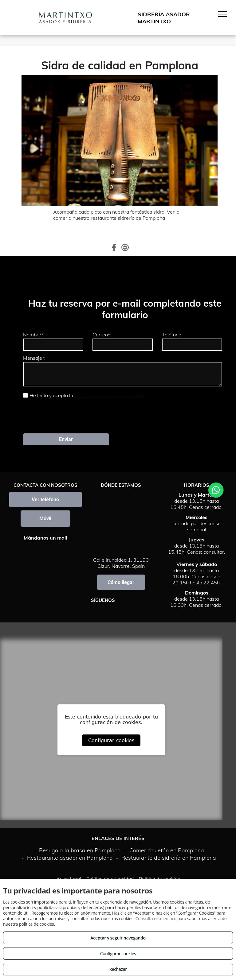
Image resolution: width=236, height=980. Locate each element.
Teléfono (172, 335)
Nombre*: (34, 335)
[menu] (222, 14)
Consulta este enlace (156, 918)
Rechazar (118, 969)
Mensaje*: (34, 358)
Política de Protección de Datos (109, 395)
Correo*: (102, 335)
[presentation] (70, 415)
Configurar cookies (111, 740)
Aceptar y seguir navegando (118, 938)
